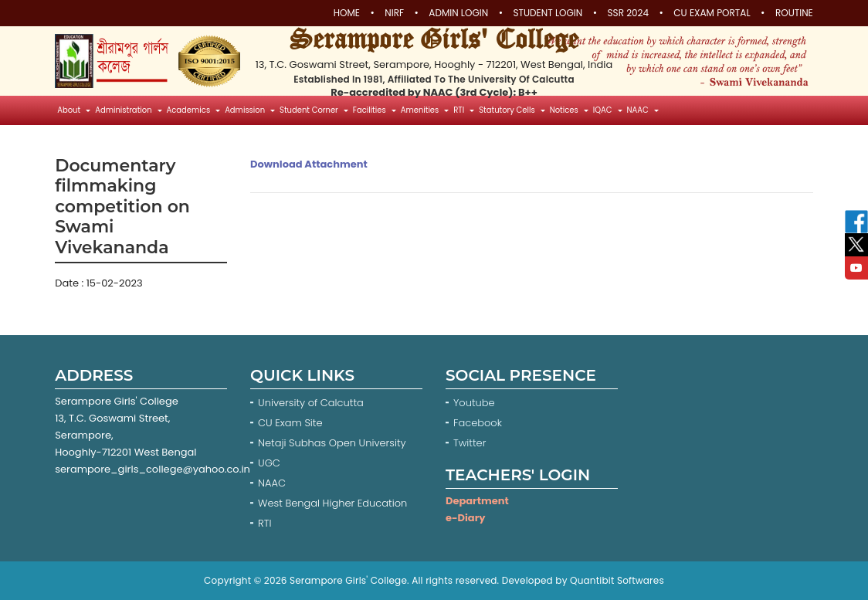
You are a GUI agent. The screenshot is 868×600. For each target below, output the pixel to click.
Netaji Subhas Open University (332, 443)
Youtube (475, 403)
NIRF (394, 13)
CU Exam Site (290, 423)
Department (477, 501)
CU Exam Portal (712, 13)
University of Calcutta (311, 403)
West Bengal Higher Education (332, 503)
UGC (269, 463)
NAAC (272, 483)
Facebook (479, 423)
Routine (794, 13)
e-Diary (465, 518)
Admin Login (458, 13)
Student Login (548, 13)
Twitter (471, 443)
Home (347, 13)
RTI (264, 523)
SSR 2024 (628, 13)
